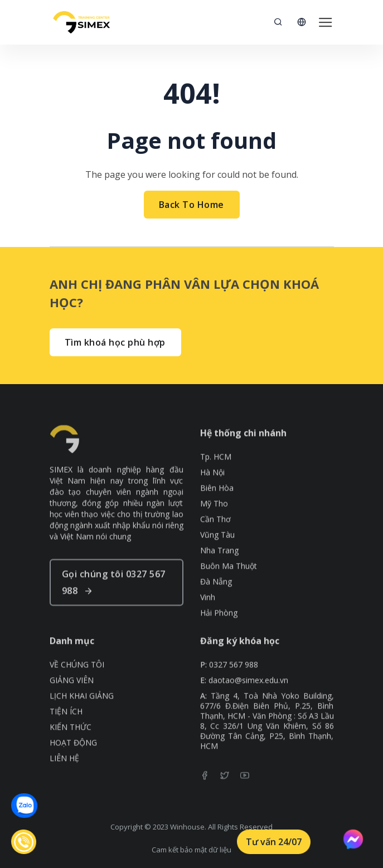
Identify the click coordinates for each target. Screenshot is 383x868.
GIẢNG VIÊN (72, 694)
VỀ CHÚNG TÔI (77, 678)
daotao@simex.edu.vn (248, 694)
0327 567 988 (234, 678)
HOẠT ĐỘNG (73, 756)
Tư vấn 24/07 (274, 842)
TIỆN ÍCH (66, 725)
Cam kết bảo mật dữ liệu (192, 850)
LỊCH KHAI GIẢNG (82, 709)
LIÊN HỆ (64, 772)
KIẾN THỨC (71, 740)
